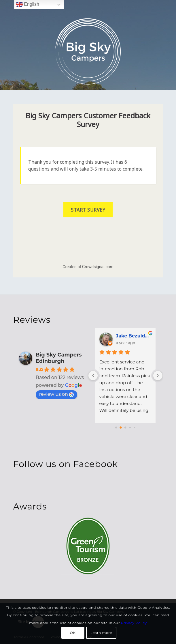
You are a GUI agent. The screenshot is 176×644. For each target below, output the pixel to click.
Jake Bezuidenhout (134, 336)
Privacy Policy (134, 623)
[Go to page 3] (130, 427)
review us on (56, 394)
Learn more (101, 633)
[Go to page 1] (121, 427)
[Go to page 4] (135, 427)
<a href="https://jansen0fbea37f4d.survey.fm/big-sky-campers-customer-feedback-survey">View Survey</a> (88, 191)
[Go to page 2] (125, 428)
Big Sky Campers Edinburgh (59, 358)
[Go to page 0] (116, 428)
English (28, 5)
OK (73, 633)
